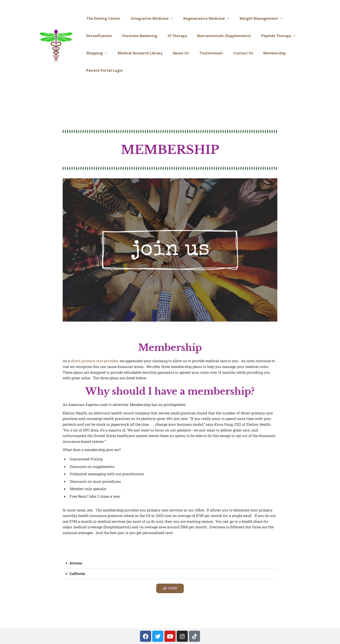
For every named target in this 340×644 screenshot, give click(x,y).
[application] (169, 18)
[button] (170, 563)
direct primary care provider (94, 361)
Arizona (76, 563)
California (77, 574)
